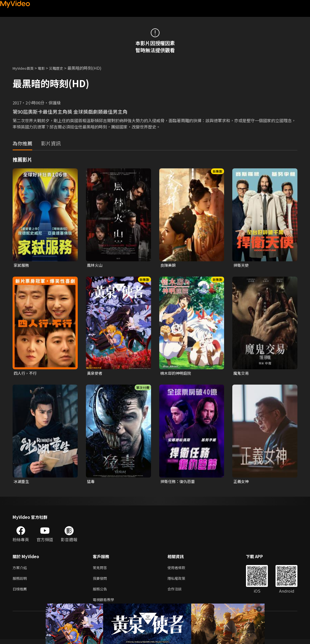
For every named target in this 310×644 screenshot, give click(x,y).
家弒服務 (22, 265)
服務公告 (101, 592)
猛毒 (91, 483)
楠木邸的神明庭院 (177, 374)
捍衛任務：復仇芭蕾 (179, 483)
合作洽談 (179, 592)
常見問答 (101, 570)
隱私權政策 (181, 581)
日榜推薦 (21, 592)
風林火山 (95, 265)
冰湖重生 (22, 483)
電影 (46, 68)
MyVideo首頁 (25, 68)
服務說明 (21, 581)
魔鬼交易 (242, 374)
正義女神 (242, 483)
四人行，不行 (26, 374)
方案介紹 (21, 570)
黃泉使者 (95, 374)
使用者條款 (181, 570)
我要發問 (101, 581)
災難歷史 (62, 68)
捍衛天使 (242, 265)
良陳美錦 (169, 265)
